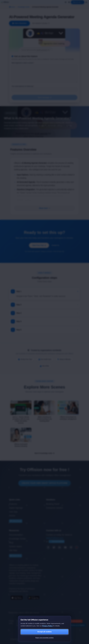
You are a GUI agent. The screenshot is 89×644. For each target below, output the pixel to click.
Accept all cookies (44, 632)
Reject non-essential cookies (44, 638)
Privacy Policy (47, 626)
